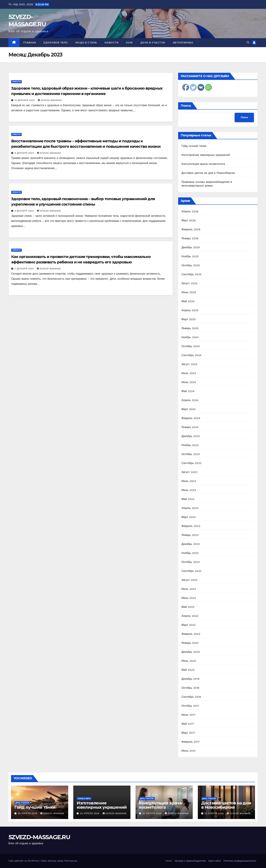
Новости (112, 43)
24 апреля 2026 (90, 813)
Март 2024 (189, 409)
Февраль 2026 (191, 229)
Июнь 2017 (188, 715)
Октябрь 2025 (191, 265)
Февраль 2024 (191, 418)
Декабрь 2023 (191, 436)
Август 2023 (189, 472)
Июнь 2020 (189, 661)
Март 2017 (188, 733)
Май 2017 (188, 724)
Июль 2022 (189, 589)
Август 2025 (189, 283)
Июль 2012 (189, 751)
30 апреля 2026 (28, 813)
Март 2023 (189, 517)
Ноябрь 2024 (190, 337)
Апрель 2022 (190, 616)
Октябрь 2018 (190, 688)
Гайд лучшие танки (194, 146)
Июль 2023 (189, 481)
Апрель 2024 (190, 400)
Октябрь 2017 (190, 706)
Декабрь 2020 (191, 652)
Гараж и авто (84, 799)
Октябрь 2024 (191, 346)
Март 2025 (189, 319)
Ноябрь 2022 (190, 553)
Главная (30, 43)
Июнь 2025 (189, 292)
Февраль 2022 (191, 634)
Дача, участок (22, 803)
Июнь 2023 (189, 490)
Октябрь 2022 (191, 562)
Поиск (186, 106)
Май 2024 (188, 391)
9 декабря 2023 (25, 153)
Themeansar (71, 861)
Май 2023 (188, 499)
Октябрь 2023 (191, 454)
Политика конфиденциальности (240, 861)
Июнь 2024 (189, 382)
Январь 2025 (190, 328)
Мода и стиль (86, 43)
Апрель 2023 (190, 508)
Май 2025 (188, 301)
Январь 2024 (190, 427)
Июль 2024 (189, 373)
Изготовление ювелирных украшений (206, 155)
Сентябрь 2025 (192, 274)
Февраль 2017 (191, 742)
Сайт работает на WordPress (24, 861)
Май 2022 (188, 607)
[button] (248, 42)
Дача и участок (153, 43)
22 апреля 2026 (152, 813)
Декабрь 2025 (191, 247)
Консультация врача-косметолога (203, 164)
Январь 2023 (190, 535)
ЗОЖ (129, 43)
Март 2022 (189, 625)
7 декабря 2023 (25, 269)
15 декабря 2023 (25, 100)
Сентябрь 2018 (191, 697)
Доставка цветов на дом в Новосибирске (208, 173)
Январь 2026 (190, 238)
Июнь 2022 (189, 598)
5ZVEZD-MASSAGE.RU (39, 837)
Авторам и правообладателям (190, 861)
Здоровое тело (56, 43)
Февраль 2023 (191, 526)
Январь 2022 (190, 643)
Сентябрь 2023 (192, 463)
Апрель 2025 (190, 310)
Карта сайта (215, 861)
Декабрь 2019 (191, 679)
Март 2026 (189, 220)
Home (169, 861)
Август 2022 (189, 580)
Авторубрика (183, 43)
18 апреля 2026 (215, 813)
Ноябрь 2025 (190, 256)
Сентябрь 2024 (192, 355)
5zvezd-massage (50, 100)
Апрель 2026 (190, 211)
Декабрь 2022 (191, 544)
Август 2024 (189, 364)
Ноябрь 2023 (190, 445)
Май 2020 (188, 670)
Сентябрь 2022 (192, 571)
